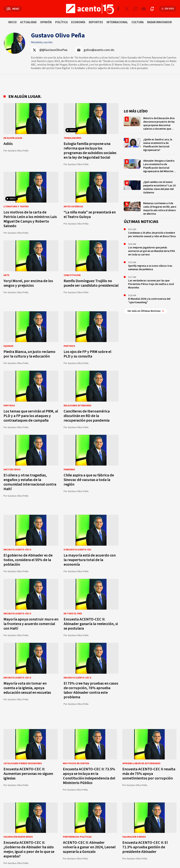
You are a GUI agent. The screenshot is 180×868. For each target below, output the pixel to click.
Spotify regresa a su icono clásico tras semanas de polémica (150, 268)
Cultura (138, 22)
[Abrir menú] (13, 9)
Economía (78, 22)
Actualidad (28, 22)
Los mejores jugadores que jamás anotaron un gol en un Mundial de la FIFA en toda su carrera (152, 251)
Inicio (12, 22)
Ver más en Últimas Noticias (146, 311)
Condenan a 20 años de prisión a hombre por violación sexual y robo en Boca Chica (152, 235)
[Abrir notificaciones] (152, 9)
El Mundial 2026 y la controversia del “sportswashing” (149, 301)
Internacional (117, 22)
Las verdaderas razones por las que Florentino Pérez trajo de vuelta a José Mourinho (151, 284)
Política (61, 22)
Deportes (96, 22)
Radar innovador (159, 22)
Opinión (46, 22)
